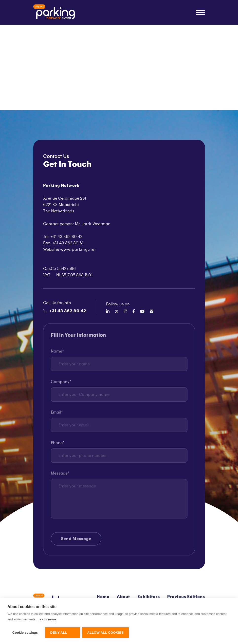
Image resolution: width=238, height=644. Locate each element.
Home (103, 597)
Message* (60, 474)
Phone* (58, 444)
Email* (57, 413)
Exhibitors (149, 597)
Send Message (76, 540)
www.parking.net (78, 250)
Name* (57, 352)
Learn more (47, 619)
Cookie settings (25, 633)
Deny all (59, 633)
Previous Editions (186, 597)
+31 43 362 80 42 (65, 311)
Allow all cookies (106, 633)
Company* (61, 383)
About (123, 597)
